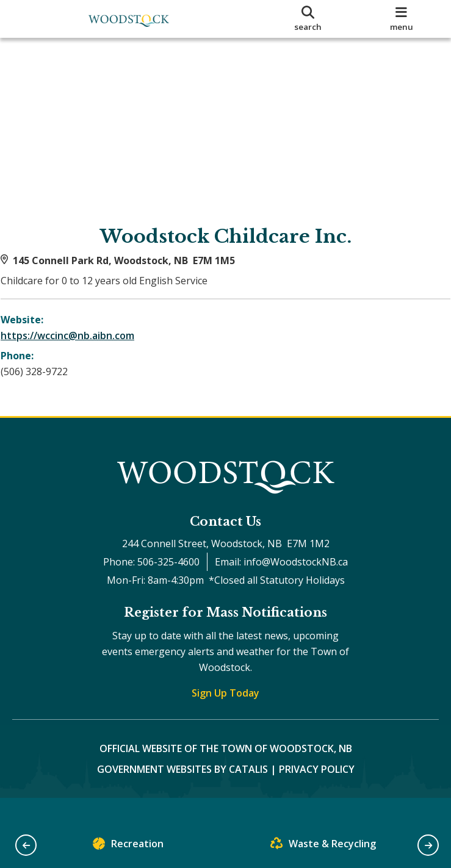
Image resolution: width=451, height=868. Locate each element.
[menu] (401, 19)
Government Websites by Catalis (182, 792)
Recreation (128, 846)
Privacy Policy (317, 792)
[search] (308, 19)
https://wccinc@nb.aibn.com (79, 347)
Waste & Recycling (323, 846)
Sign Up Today (225, 716)
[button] (26, 845)
